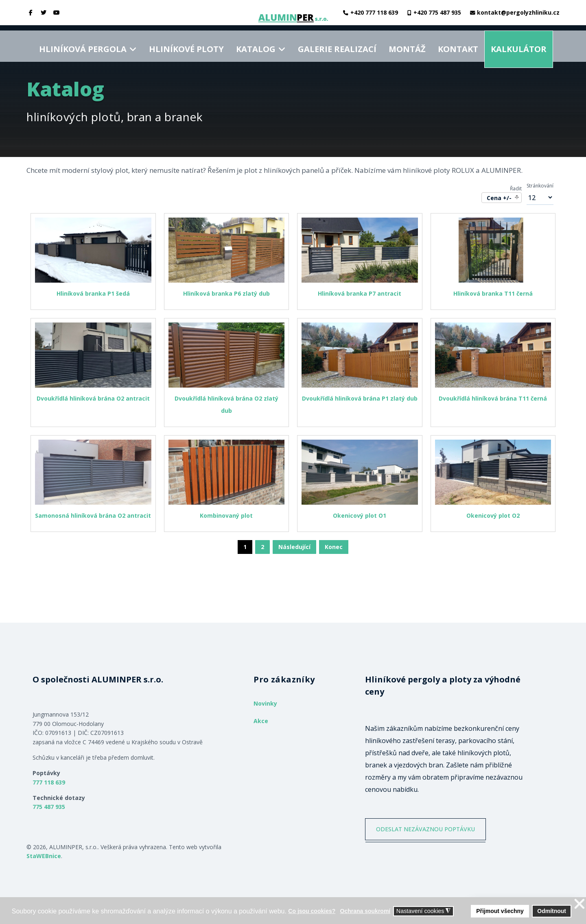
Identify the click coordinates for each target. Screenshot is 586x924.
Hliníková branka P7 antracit (360, 293)
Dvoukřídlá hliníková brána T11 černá (493, 398)
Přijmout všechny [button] (500, 911)
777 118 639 (49, 782)
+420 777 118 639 (374, 12)
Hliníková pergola (83, 43)
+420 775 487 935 (437, 12)
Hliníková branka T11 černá (493, 293)
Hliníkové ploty (186, 43)
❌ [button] (579, 904)
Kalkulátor (519, 43)
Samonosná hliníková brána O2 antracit (93, 515)
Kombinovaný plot (226, 515)
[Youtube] (57, 12)
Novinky (265, 703)
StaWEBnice (44, 856)
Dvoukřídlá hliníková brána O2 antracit (93, 398)
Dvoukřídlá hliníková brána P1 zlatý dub (360, 398)
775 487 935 (49, 807)
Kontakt (458, 43)
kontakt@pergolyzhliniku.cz (518, 12)
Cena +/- (499, 198)
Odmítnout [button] (552, 911)
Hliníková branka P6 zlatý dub (226, 293)
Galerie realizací (337, 43)
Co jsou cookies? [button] (312, 911)
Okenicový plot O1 (360, 515)
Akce (261, 721)
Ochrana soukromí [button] (365, 911)
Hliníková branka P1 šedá (93, 293)
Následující (294, 547)
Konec (334, 547)
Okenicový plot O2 (493, 515)
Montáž (407, 43)
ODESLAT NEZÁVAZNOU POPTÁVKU (430, 831)
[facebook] (31, 12)
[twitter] (44, 12)
